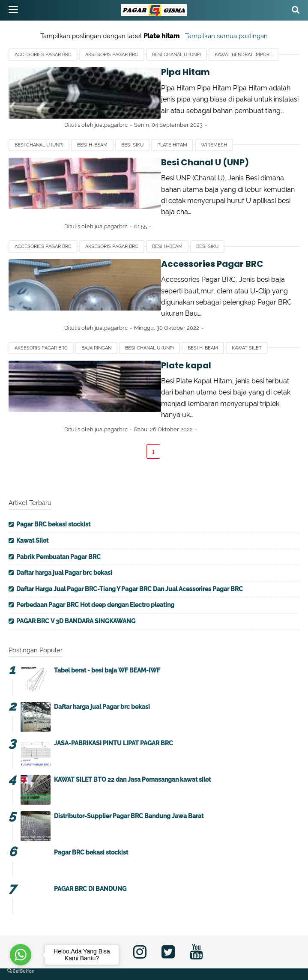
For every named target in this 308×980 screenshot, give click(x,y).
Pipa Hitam (117, 72)
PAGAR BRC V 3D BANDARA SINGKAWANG (76, 576)
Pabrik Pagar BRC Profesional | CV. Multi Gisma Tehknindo (172, 968)
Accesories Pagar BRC (43, 55)
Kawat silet (247, 314)
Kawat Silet (32, 496)
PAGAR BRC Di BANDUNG (90, 844)
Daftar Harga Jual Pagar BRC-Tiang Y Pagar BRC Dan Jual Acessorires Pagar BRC (130, 544)
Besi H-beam (92, 134)
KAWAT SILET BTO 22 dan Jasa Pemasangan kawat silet (132, 735)
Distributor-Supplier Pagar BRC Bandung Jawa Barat (129, 771)
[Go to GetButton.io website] (21, 971)
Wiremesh (214, 134)
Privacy (167, 940)
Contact (129, 940)
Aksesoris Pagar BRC (112, 55)
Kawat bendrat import (244, 55)
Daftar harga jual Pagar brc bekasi (64, 528)
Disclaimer (209, 940)
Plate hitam (172, 134)
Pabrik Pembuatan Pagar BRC (58, 512)
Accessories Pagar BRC (143, 242)
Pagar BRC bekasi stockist (53, 480)
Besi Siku (132, 134)
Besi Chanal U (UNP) (176, 55)
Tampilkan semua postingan (226, 36)
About (93, 940)
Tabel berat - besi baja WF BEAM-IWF (107, 625)
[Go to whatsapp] (21, 955)
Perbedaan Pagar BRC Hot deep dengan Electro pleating (95, 560)
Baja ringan (96, 314)
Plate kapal (117, 332)
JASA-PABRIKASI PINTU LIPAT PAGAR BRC (114, 698)
